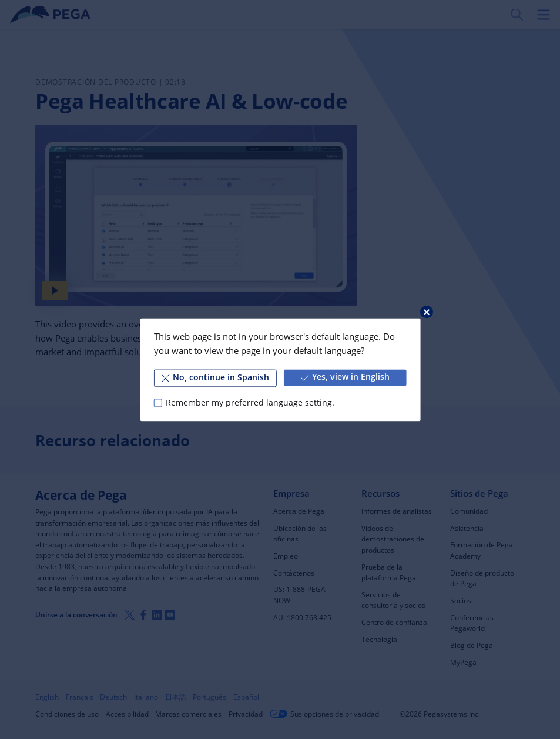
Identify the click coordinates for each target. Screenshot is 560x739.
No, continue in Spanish (215, 377)
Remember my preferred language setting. (250, 403)
